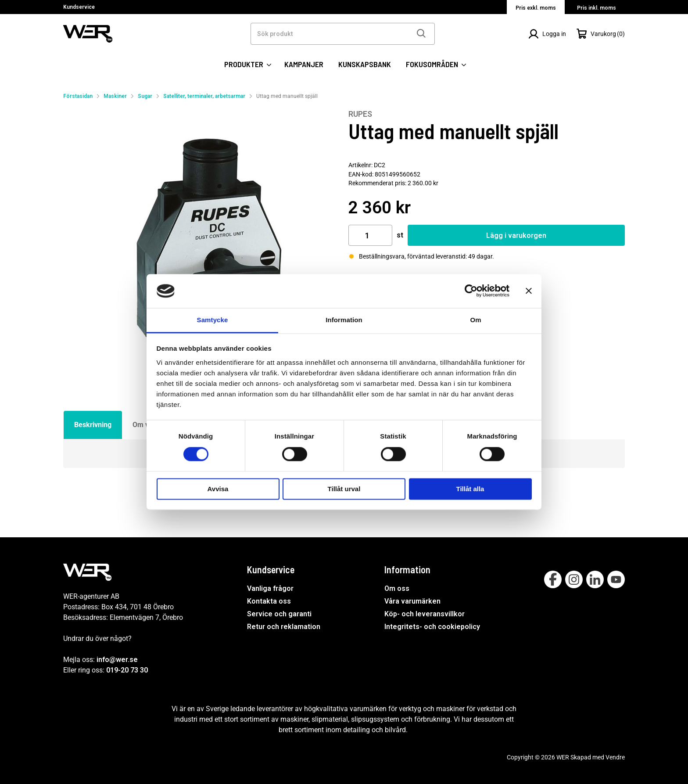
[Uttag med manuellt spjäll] (201, 248)
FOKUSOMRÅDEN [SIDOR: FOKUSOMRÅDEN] (436, 64)
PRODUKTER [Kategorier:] (248, 64)
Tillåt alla (470, 489)
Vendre (615, 757)
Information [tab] (344, 320)
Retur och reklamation (284, 627)
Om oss (397, 588)
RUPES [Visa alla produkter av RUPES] (360, 114)
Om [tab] (475, 320)
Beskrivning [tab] (93, 425)
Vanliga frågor (270, 588)
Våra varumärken (412, 601)
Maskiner (115, 96)
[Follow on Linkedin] (595, 579)
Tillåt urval (344, 489)
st (400, 235)
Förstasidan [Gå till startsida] (78, 96)
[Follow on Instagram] (574, 579)
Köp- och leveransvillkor (425, 614)
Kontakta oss (269, 601)
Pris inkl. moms (597, 8)
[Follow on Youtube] (616, 579)
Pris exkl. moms (536, 8)
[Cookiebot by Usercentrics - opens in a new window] (471, 291)
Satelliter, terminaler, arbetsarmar (204, 96)
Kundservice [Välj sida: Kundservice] (79, 7)
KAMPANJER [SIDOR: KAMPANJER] (304, 64)
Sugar (145, 96)
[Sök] (421, 34)
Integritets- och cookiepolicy (432, 627)
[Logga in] (547, 34)
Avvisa (218, 489)
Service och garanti (279, 614)
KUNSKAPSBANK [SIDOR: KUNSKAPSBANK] (365, 64)
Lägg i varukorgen (516, 236)
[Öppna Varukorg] (601, 34)
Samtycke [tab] (213, 320)
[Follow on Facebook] (553, 579)
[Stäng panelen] (529, 291)
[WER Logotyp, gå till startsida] (88, 33)
